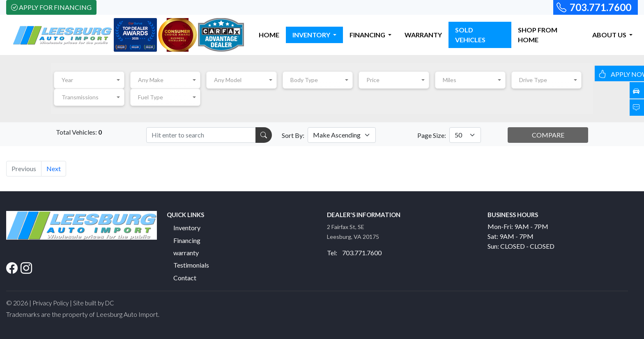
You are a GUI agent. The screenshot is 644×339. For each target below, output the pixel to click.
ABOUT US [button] (610, 35)
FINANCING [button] (368, 35)
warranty (186, 253)
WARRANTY (423, 35)
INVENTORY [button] (312, 35)
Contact (185, 278)
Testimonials (191, 265)
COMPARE (548, 135)
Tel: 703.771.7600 (354, 253)
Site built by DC (94, 303)
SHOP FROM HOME (538, 35)
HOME (269, 35)
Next (54, 168)
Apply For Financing (51, 7)
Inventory (187, 228)
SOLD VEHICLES (470, 35)
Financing (187, 240)
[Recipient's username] (201, 135)
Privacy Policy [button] (51, 303)
